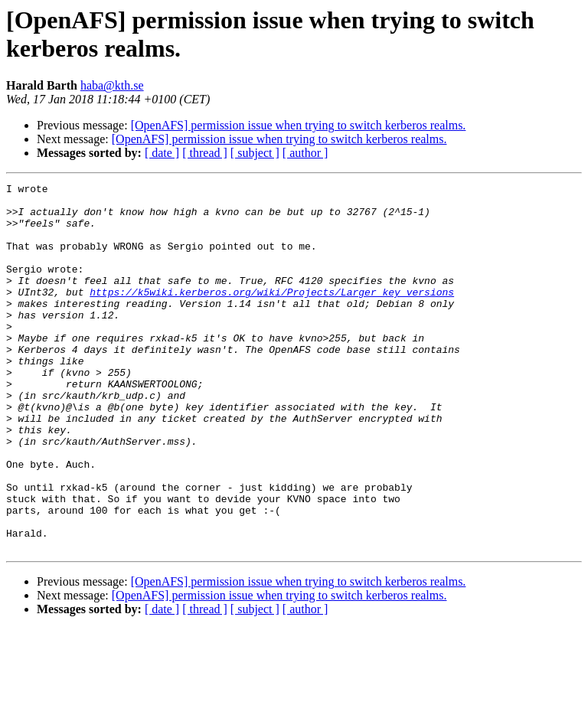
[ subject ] (255, 153)
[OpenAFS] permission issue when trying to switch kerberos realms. (299, 125)
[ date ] (162, 153)
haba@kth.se (112, 85)
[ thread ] (205, 153)
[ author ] (305, 153)
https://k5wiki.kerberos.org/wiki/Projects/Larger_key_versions (272, 315)
